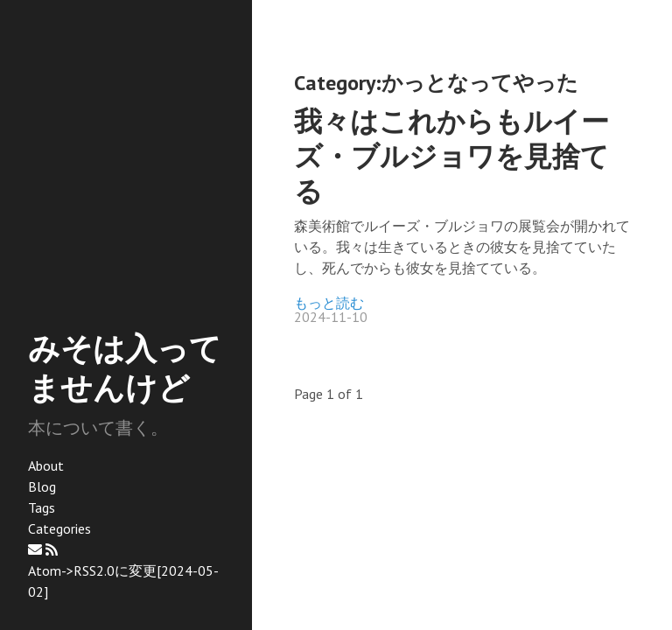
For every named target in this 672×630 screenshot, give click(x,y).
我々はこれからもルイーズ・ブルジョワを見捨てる (451, 156)
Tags (42, 507)
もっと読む (329, 303)
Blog (42, 486)
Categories (59, 528)
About (46, 465)
